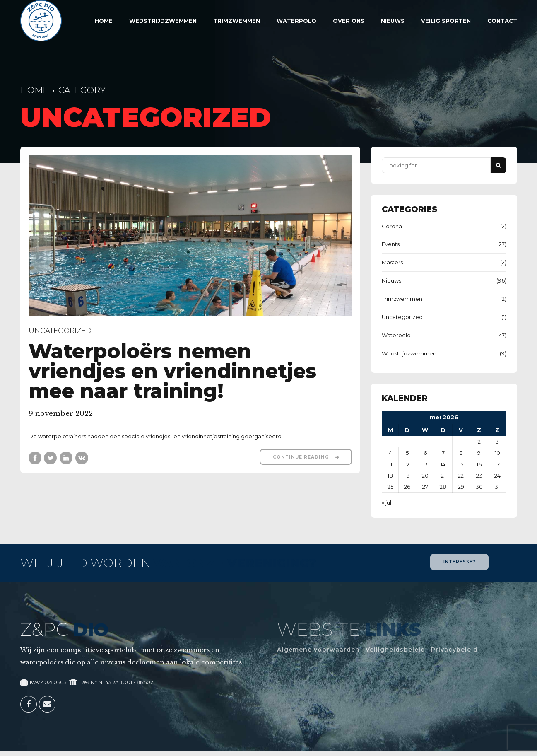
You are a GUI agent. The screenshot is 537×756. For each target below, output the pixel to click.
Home (104, 21)
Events (391, 244)
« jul (386, 502)
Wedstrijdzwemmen (163, 21)
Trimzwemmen (237, 21)
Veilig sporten (446, 21)
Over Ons (349, 21)
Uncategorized (60, 331)
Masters (392, 262)
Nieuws (393, 21)
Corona (392, 226)
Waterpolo (296, 21)
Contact (502, 21)
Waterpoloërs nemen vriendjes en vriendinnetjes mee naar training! (172, 371)
